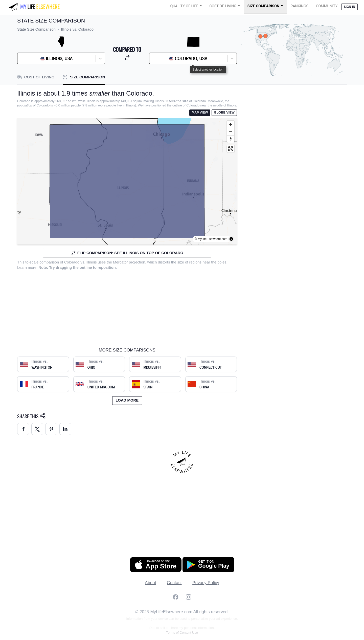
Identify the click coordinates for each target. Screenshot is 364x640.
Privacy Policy (206, 583)
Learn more (27, 268)
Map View (200, 112)
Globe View (224, 112)
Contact (174, 583)
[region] (127, 181)
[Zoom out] (231, 132)
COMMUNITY (327, 6)
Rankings (299, 6)
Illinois (91, 262)
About (150, 583)
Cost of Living (223, 6)
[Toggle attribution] (231, 239)
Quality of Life (184, 6)
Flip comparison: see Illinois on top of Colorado (127, 253)
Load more (127, 400)
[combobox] (33, 58)
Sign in (349, 7)
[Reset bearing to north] (231, 139)
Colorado (72, 262)
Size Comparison (264, 6)
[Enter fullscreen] (231, 149)
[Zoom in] (231, 124)
